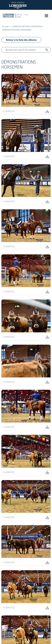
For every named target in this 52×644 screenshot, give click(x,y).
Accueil (5, 26)
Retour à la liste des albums (21, 40)
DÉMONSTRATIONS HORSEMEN (27, 26)
